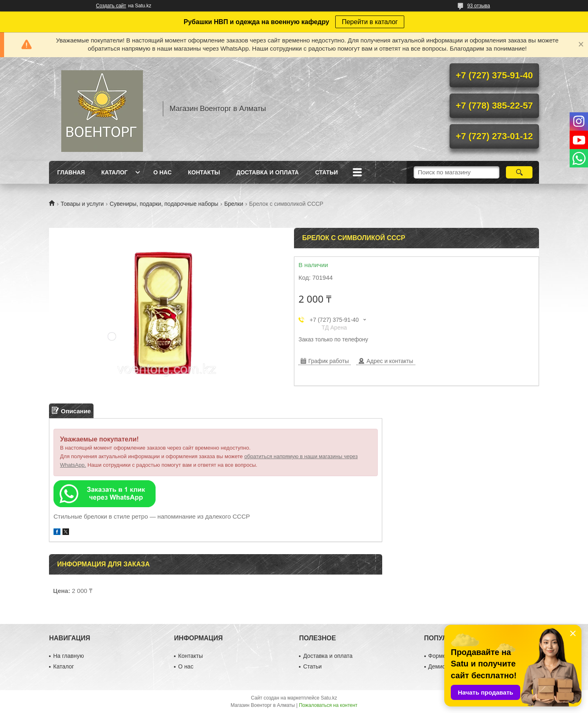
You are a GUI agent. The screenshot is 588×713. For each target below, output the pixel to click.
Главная (71, 172)
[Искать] (519, 172)
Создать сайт (111, 6)
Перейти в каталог (370, 22)
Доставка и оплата (268, 172)
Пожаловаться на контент (328, 705)
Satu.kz (329, 698)
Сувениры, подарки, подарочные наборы (164, 204)
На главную (68, 656)
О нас (162, 172)
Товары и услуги (82, 204)
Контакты (204, 172)
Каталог (115, 172)
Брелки (234, 204)
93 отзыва (479, 6)
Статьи (327, 172)
